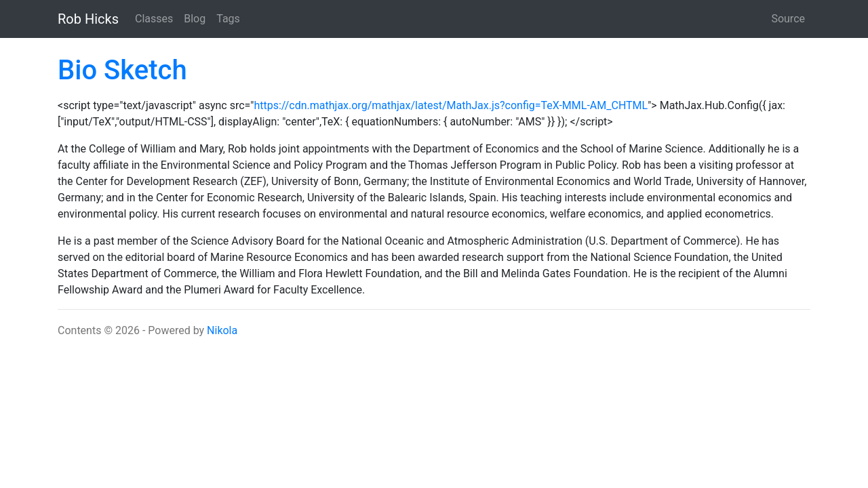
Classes (154, 19)
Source (788, 19)
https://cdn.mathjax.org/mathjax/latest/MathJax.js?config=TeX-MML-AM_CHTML (451, 105)
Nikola (222, 330)
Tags (228, 19)
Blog (195, 19)
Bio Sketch (122, 70)
